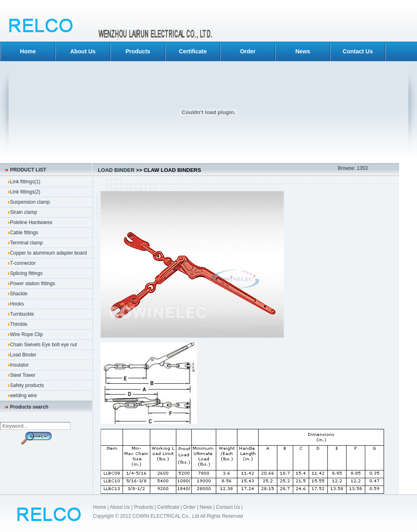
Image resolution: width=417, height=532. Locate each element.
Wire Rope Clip (26, 334)
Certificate (193, 51)
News (303, 51)
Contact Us (358, 51)
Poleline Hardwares (31, 222)
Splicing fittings (26, 273)
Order (248, 51)
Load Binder (23, 355)
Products (138, 51)
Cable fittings (24, 233)
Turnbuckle (22, 314)
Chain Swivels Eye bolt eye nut (43, 345)
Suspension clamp (30, 202)
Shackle (19, 294)
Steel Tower (22, 375)
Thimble (19, 324)
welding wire (23, 396)
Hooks (17, 304)
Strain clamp (23, 212)
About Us (83, 51)
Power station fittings (32, 284)
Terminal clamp (26, 243)
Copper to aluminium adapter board (48, 253)
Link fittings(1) (25, 182)
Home (28, 51)
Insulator (19, 365)
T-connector (23, 263)
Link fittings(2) (25, 192)
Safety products (27, 385)
